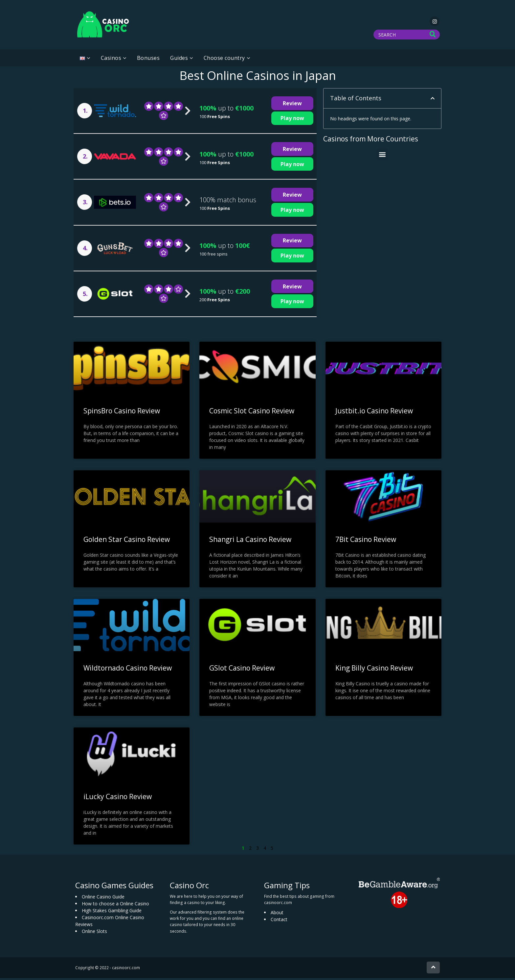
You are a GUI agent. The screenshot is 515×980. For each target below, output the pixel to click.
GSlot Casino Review (242, 670)
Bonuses (148, 60)
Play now (292, 120)
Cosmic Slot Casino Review (252, 413)
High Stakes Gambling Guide (112, 912)
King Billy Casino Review (374, 670)
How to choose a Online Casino (115, 906)
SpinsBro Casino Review (122, 413)
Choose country (224, 60)
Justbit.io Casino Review (374, 413)
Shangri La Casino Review (250, 541)
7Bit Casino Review (366, 541)
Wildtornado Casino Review (128, 670)
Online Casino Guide (103, 899)
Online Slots (94, 933)
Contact (279, 921)
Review (292, 105)
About (277, 914)
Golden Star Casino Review (127, 541)
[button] (433, 100)
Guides (179, 60)
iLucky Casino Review (118, 798)
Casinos (111, 60)
